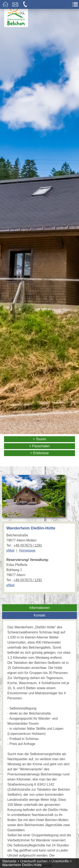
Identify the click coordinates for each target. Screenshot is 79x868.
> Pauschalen (39, 446)
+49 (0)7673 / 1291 (28, 545)
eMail (10, 550)
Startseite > (11, 861)
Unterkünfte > (62, 861)
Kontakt (39, 615)
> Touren (39, 439)
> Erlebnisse (39, 453)
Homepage (27, 550)
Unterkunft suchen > (35, 861)
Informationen (40, 608)
